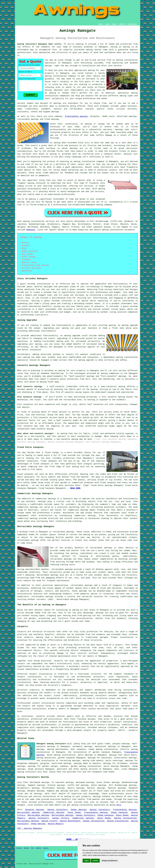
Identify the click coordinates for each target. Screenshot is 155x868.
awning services (89, 769)
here (119, 805)
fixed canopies (49, 461)
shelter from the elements (110, 618)
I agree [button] (86, 861)
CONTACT (122, 24)
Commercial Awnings (54, 812)
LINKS (107, 24)
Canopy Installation (94, 821)
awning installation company (60, 76)
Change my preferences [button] (110, 861)
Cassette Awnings (35, 810)
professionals (46, 802)
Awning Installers (57, 810)
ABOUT (114, 24)
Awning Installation (125, 818)
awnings (55, 112)
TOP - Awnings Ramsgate (30, 828)
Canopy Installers (85, 815)
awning (126, 47)
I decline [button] (95, 861)
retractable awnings (63, 532)
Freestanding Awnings (125, 810)
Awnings (26, 848)
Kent (117, 769)
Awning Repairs (56, 824)
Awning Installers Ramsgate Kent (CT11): (40, 44)
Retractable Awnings (29, 812)
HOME (101, 24)
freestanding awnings (76, 116)
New (32, 848)
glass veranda (28, 284)
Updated (38, 848)
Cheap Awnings (79, 810)
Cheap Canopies (119, 812)
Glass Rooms (74, 812)
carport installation (44, 703)
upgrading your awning (30, 344)
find (25, 782)
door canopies (78, 749)
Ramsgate (31, 230)
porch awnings (111, 766)
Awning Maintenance (70, 821)
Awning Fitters (49, 821)
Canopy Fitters (61, 818)
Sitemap (19, 848)
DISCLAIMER (132, 24)
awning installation (82, 805)
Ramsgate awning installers (51, 744)
